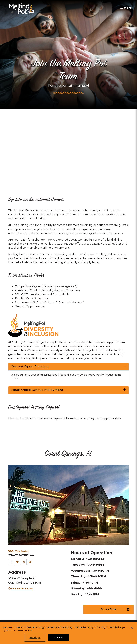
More (126, 8)
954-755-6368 (18, 551)
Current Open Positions (30, 366)
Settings (35, 637)
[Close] (132, 628)
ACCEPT (59, 637)
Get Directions (21, 589)
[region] (68, 633)
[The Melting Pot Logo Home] (22, 9)
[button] (109, 610)
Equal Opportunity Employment (37, 390)
